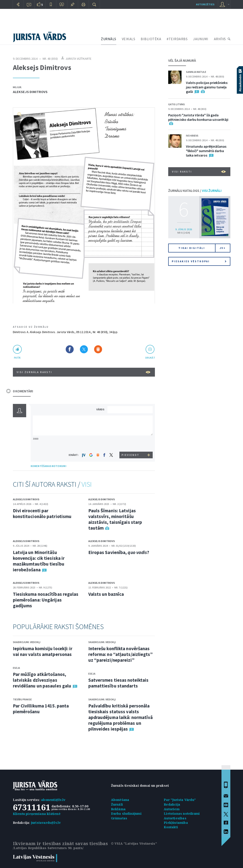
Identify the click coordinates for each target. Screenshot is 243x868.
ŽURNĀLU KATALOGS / (195, 191)
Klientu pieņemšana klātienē (37, 814)
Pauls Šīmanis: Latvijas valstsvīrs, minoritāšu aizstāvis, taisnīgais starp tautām (115, 519)
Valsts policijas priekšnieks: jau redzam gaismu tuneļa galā (207, 87)
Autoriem (172, 809)
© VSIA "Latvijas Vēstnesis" (134, 843)
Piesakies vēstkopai (199, 261)
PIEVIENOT (130, 455)
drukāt (150, 358)
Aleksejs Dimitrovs (30, 92)
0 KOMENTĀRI (23, 391)
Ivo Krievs (192, 136)
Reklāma (118, 809)
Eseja (16, 668)
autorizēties (205, 4)
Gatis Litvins (177, 104)
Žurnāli (117, 804)
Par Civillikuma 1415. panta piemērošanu (41, 709)
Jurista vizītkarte (78, 59)
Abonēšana (120, 800)
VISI (87, 484)
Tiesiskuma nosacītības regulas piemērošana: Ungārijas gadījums (46, 600)
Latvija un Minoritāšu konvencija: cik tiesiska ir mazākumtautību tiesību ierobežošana (39, 561)
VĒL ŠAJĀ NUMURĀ (182, 60)
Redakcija (172, 804)
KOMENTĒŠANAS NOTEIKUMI (48, 466)
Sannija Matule (196, 72)
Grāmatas (119, 818)
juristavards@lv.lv (46, 823)
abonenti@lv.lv (53, 800)
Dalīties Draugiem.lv (98, 349)
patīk (17, 358)
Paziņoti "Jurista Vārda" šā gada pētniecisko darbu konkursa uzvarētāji (198, 117)
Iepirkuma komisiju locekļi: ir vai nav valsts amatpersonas (43, 651)
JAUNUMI (201, 39)
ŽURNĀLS (109, 39)
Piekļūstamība (176, 823)
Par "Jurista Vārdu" (180, 800)
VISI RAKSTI (199, 172)
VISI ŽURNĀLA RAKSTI (84, 372)
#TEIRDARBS (177, 39)
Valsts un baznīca (106, 594)
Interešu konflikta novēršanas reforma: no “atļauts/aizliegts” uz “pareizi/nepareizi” (121, 654)
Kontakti (171, 827)
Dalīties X (84, 349)
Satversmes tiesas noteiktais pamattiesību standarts (119, 683)
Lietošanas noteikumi (182, 813)
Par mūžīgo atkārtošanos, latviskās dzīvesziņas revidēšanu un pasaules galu (42, 680)
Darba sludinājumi (126, 813)
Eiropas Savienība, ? (119, 552)
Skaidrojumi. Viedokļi (27, 642)
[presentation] (131, 443)
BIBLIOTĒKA (151, 39)
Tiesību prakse (22, 699)
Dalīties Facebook (70, 349)
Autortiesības (175, 818)
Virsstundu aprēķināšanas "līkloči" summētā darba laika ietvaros (206, 151)
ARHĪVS (220, 39)
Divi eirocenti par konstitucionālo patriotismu (42, 513)
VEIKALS (129, 39)
